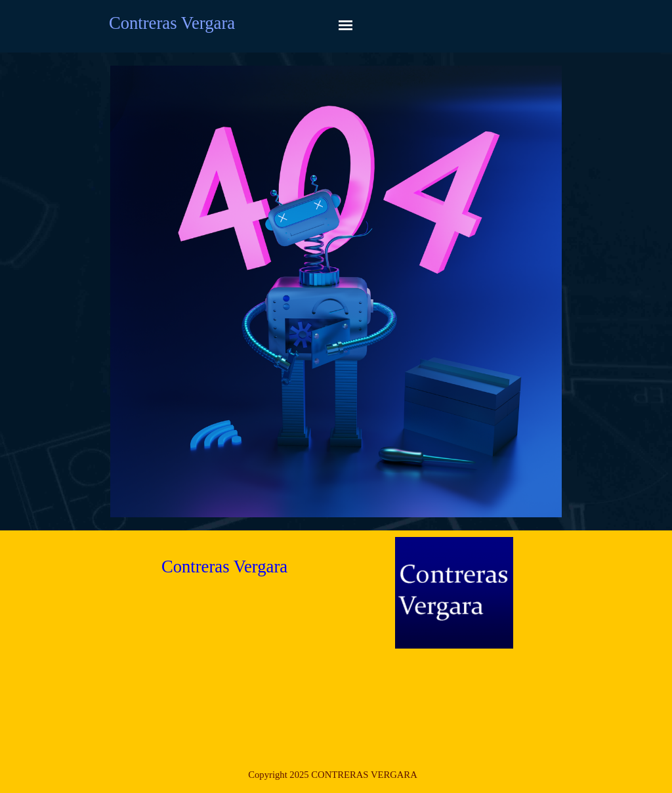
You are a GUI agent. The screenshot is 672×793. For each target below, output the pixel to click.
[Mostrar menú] (346, 25)
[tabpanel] (333, 775)
